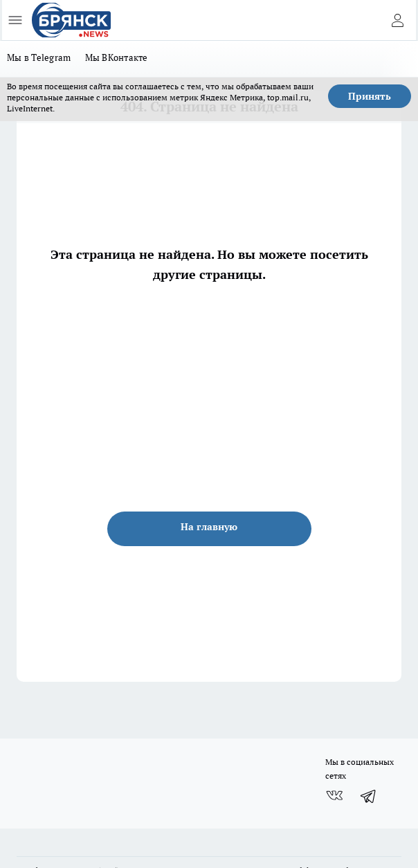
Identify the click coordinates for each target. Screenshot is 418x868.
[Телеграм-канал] (369, 796)
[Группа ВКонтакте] (334, 796)
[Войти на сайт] (397, 20)
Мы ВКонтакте (117, 57)
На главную (209, 527)
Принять (370, 96)
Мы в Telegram (39, 57)
